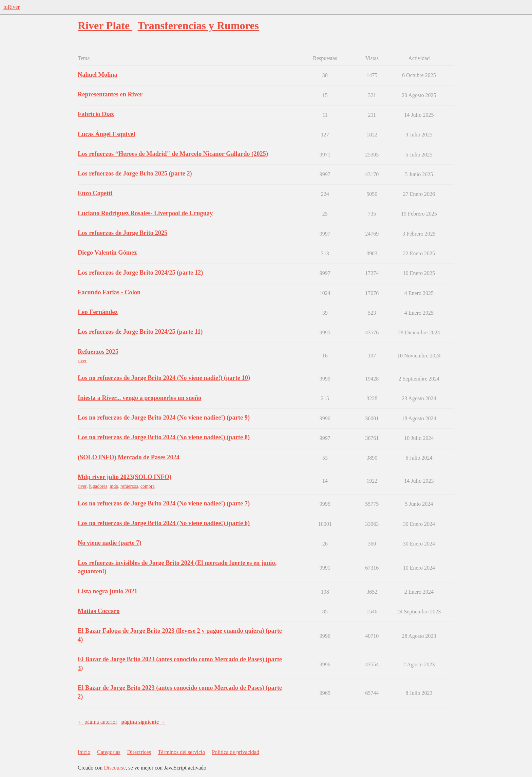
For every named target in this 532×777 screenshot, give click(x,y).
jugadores (98, 486)
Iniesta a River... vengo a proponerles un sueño (139, 398)
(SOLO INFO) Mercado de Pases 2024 (129, 457)
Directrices (139, 752)
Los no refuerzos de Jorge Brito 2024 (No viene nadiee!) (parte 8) (164, 437)
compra (148, 486)
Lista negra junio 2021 (108, 591)
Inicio (84, 752)
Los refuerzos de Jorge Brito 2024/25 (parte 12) (140, 273)
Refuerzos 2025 (98, 352)
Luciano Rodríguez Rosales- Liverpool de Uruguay (145, 213)
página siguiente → (143, 722)
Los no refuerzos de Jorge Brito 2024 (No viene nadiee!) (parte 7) (164, 503)
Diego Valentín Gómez (107, 253)
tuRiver (12, 7)
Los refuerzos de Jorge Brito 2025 (122, 233)
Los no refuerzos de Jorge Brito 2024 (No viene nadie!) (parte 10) (164, 378)
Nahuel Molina (98, 75)
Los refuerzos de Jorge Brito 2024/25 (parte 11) (140, 332)
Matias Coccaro (99, 611)
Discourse (115, 768)
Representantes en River (110, 94)
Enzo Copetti (95, 193)
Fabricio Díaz (96, 114)
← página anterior (97, 722)
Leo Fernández (98, 312)
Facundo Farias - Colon (109, 292)
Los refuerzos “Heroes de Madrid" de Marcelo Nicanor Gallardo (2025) (173, 154)
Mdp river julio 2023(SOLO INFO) (125, 477)
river (82, 361)
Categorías (109, 752)
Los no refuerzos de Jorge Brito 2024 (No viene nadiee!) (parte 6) (164, 523)
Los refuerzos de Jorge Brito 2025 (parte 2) (135, 173)
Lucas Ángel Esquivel (106, 134)
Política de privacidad (235, 752)
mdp (114, 486)
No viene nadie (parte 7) (110, 543)
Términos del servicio (182, 752)
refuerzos (129, 486)
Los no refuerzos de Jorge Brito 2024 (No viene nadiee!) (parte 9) (164, 418)
